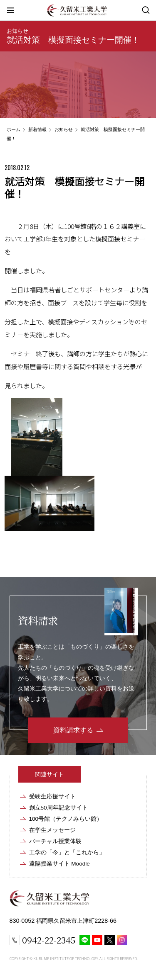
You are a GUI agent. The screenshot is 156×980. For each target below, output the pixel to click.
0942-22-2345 (49, 940)
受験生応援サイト (52, 796)
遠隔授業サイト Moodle (59, 864)
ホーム (14, 129)
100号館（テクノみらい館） (66, 819)
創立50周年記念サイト (58, 808)
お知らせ (17, 31)
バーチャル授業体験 (55, 841)
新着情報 (37, 129)
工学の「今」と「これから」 (67, 852)
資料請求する (73, 730)
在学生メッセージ (52, 830)
